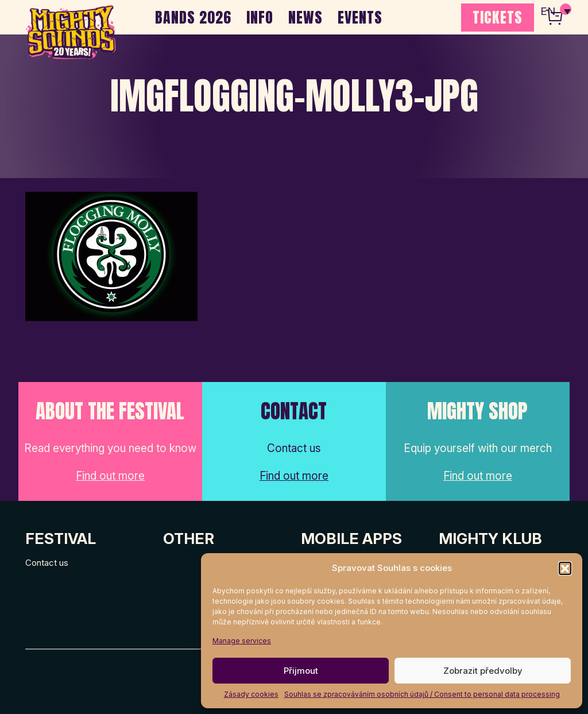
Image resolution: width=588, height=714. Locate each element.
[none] (555, 11)
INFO (260, 17)
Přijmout (301, 671)
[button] (565, 568)
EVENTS (360, 17)
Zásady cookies (251, 694)
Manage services (242, 641)
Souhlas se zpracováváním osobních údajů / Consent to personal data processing (422, 694)
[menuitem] (555, 11)
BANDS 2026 (193, 17)
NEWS (305, 17)
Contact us (47, 563)
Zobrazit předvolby (483, 671)
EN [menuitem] (548, 12)
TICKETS (498, 17)
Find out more (110, 476)
